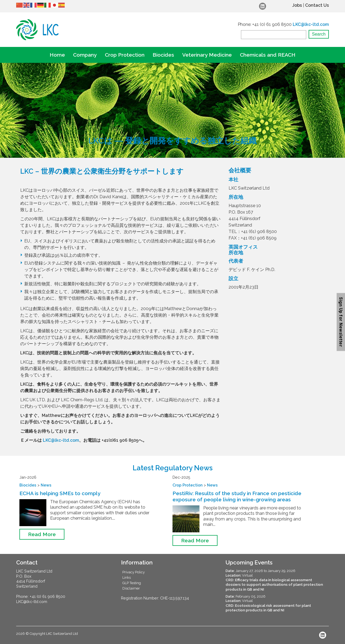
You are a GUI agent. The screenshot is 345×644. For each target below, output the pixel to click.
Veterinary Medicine (207, 55)
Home (57, 55)
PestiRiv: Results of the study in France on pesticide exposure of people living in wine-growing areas (237, 496)
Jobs (297, 5)
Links (127, 578)
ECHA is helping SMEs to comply (60, 493)
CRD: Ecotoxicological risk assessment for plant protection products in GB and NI (268, 608)
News (46, 485)
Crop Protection (125, 55)
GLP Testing (132, 583)
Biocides (163, 55)
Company (85, 55)
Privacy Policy (134, 572)
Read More (42, 534)
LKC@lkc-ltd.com (311, 24)
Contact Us (317, 5)
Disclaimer (131, 588)
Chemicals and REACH (268, 55)
